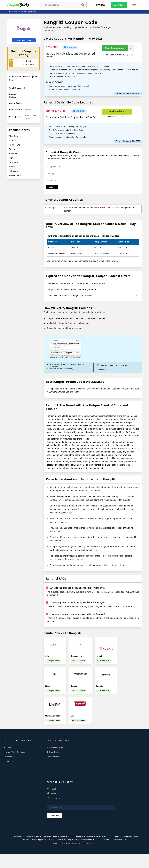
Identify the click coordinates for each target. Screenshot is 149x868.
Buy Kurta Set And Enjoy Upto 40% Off (71, 117)
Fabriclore (14, 171)
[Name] (83, 5)
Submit (52, 187)
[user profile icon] (119, 5)
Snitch (12, 149)
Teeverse (13, 154)
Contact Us (9, 775)
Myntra (12, 167)
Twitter (53, 808)
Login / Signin (119, 5)
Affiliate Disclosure (55, 761)
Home (9, 12)
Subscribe (54, 830)
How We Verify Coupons (14, 766)
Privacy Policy (53, 766)
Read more (49, 31)
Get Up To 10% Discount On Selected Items (70, 55)
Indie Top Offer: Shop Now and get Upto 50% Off (70, 296)
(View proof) (84, 86)
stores (16, 12)
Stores (100, 5)
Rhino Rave (14, 145)
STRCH (12, 140)
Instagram (55, 812)
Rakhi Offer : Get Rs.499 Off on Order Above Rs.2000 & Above (77, 283)
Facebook (55, 803)
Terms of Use (53, 771)
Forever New (15, 175)
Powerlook (14, 162)
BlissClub (13, 136)
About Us (8, 761)
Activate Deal (117, 111)
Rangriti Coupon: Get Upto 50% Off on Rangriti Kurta (72, 290)
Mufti (11, 158)
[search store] (63, 5)
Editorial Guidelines (12, 771)
